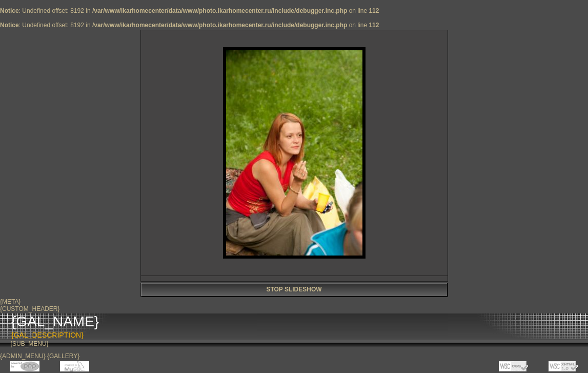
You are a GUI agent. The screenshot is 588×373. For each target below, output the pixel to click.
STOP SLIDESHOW (294, 289)
